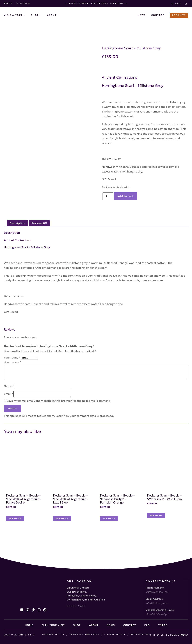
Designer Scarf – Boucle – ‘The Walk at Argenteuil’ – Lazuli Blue (86, 513)
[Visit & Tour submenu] (27, 15)
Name (9, 391)
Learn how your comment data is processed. (85, 421)
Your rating (12, 362)
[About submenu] (60, 15)
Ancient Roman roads (137, 118)
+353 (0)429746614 (157, 580)
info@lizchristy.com (157, 592)
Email (9, 399)
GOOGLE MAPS (13, 594)
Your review (13, 367)
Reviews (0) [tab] (39, 228)
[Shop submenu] (42, 15)
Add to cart (146, 193)
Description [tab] (17, 228)
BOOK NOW (179, 15)
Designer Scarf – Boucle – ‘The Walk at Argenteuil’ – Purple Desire (29, 513)
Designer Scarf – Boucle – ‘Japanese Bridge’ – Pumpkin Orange (142, 513)
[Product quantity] (128, 193)
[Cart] (186, 4)
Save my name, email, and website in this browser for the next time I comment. (59, 406)
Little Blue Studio (29, 638)
